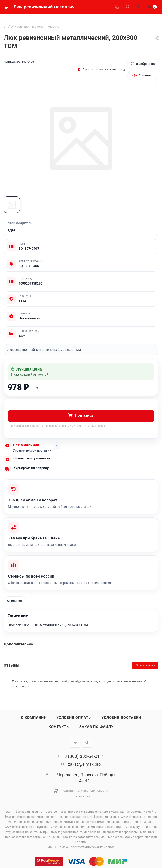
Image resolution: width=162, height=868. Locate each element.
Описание (15, 601)
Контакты (59, 727)
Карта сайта (85, 797)
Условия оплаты (74, 718)
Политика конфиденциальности (85, 791)
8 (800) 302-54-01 (82, 757)
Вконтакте (75, 743)
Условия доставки (121, 718)
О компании (34, 718)
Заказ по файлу (96, 727)
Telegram (87, 743)
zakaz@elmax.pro (84, 764)
